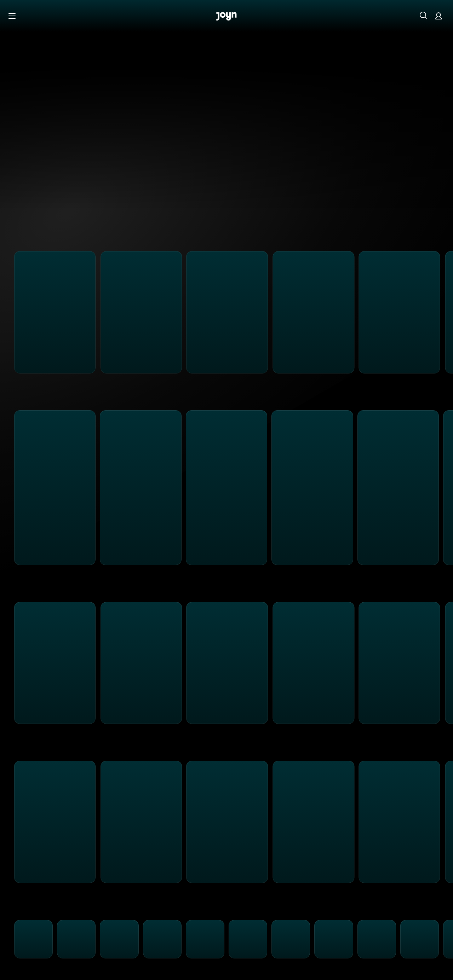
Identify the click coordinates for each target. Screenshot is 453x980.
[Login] (438, 16)
